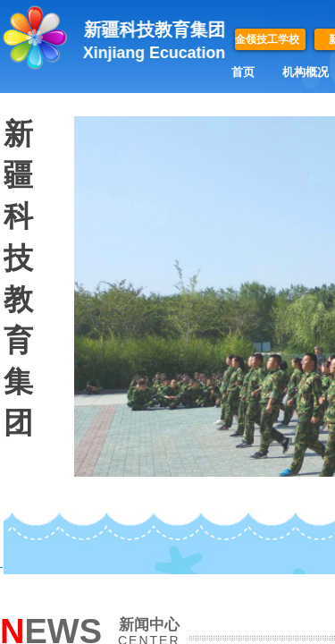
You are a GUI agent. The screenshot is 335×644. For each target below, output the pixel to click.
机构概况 (306, 72)
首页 (243, 72)
